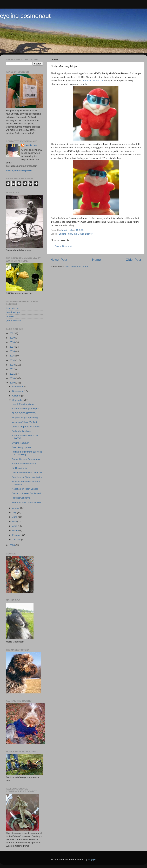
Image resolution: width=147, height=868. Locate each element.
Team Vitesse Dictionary (24, 464)
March (16, 530)
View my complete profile (19, 170)
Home (96, 260)
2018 (12, 342)
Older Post (133, 260)
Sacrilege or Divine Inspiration (27, 477)
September (18, 400)
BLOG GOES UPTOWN (24, 413)
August (16, 508)
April (15, 526)
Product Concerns (21, 498)
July (15, 512)
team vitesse (12, 308)
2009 (12, 383)
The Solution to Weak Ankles (26, 502)
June (15, 517)
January (17, 539)
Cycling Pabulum (20, 443)
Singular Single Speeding (25, 418)
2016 (12, 351)
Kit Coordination (20, 468)
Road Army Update (22, 447)
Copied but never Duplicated (26, 493)
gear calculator (14, 320)
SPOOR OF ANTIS (93, 81)
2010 (12, 378)
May (15, 522)
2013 (12, 365)
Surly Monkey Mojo (22, 431)
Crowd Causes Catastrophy (26, 459)
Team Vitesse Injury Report (26, 409)
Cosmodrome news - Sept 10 (27, 473)
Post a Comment (64, 246)
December (18, 387)
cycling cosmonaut (25, 16)
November (18, 391)
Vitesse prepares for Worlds (26, 427)
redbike (10, 316)
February (17, 535)
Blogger (92, 859)
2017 (12, 347)
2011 (12, 374)
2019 (12, 338)
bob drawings (13, 312)
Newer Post (59, 260)
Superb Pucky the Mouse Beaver (75, 234)
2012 (12, 369)
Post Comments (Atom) (77, 267)
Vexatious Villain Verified (24, 422)
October (17, 396)
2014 (12, 360)
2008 (12, 545)
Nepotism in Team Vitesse (25, 489)
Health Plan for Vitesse (24, 404)
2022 (12, 333)
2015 (12, 356)
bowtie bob (31, 145)
